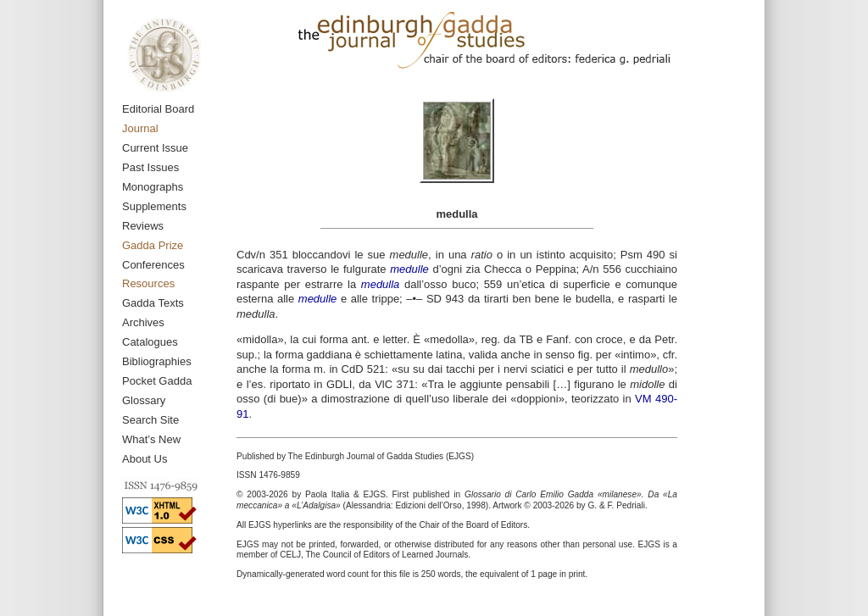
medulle (409, 269)
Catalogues (150, 342)
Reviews (143, 226)
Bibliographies (157, 361)
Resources (148, 283)
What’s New (151, 439)
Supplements (154, 206)
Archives (143, 322)
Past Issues (150, 167)
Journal (140, 128)
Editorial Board (158, 109)
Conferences (153, 265)
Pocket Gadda (157, 381)
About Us (145, 459)
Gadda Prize (153, 245)
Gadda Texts (153, 303)
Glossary (144, 400)
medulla (381, 284)
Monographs (153, 187)
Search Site (150, 420)
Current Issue (155, 148)
